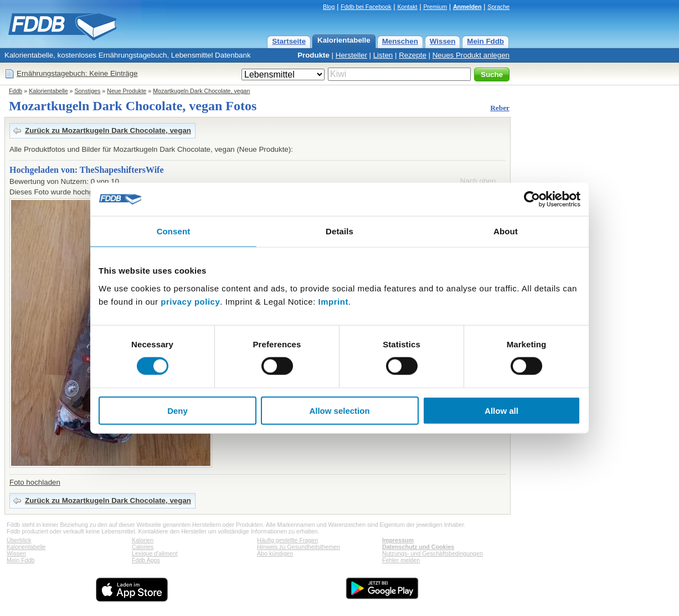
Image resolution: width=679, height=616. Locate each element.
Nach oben (478, 181)
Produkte (313, 55)
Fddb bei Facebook (366, 7)
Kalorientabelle (344, 40)
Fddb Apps (146, 560)
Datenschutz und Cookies (418, 547)
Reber (500, 108)
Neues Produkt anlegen (471, 55)
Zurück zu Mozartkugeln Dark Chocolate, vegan (108, 130)
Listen (383, 55)
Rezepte (413, 55)
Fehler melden (401, 560)
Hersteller (351, 55)
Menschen (400, 41)
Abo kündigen (275, 553)
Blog (329, 7)
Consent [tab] (174, 231)
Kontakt (407, 7)
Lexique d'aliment (155, 553)
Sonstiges (88, 91)
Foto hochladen (35, 482)
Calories (143, 547)
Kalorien (143, 540)
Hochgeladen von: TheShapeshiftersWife (87, 170)
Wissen (443, 41)
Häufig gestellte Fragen (287, 540)
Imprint (333, 301)
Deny (178, 410)
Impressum (398, 540)
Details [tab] (339, 231)
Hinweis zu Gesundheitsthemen (299, 547)
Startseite (289, 41)
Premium (435, 7)
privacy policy (190, 301)
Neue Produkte (127, 91)
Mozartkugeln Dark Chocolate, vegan (201, 91)
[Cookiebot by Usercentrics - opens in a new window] (532, 199)
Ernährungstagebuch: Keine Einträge (77, 73)
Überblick (19, 540)
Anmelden (467, 7)
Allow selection (339, 410)
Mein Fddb (485, 41)
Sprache (498, 7)
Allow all (501, 410)
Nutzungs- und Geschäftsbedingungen (433, 553)
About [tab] (506, 231)
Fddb (16, 91)
